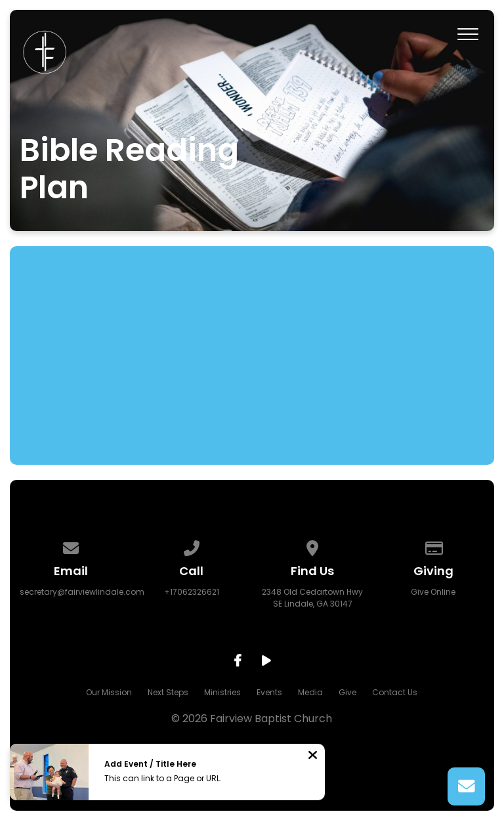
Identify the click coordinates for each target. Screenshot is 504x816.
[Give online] (434, 546)
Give (347, 692)
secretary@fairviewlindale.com (82, 592)
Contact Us (395, 692)
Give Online (433, 592)
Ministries (222, 692)
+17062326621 (192, 592)
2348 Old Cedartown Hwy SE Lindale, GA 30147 (312, 598)
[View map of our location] (312, 546)
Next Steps (168, 692)
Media (310, 692)
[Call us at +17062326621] (192, 546)
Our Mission (109, 692)
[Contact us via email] (71, 546)
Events (269, 692)
